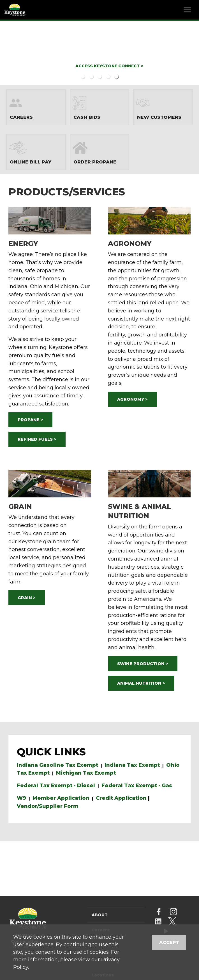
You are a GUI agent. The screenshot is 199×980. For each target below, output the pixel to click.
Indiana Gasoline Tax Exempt (57, 765)
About (100, 915)
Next (182, 52)
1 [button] (83, 77)
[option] (99, 52)
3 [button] (99, 77)
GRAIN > (27, 598)
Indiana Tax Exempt (132, 765)
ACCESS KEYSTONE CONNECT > (109, 66)
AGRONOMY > (132, 399)
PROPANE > (30, 420)
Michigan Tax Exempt (86, 773)
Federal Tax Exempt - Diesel (56, 786)
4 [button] (108, 77)
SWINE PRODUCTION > (143, 664)
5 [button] (116, 77)
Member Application (61, 798)
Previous (17, 52)
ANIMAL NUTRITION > (141, 683)
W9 (21, 798)
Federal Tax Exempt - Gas (137, 786)
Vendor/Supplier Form (48, 806)
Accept (169, 942)
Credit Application (121, 798)
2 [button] (91, 77)
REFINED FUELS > (37, 439)
